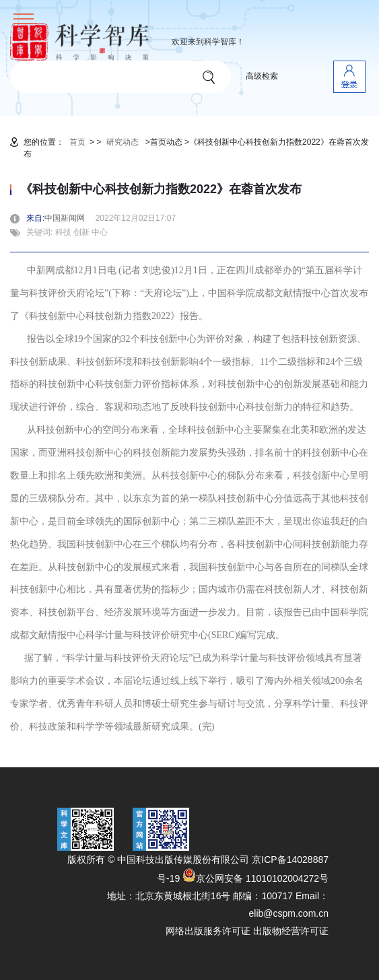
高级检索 (262, 76)
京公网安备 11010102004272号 (255, 878)
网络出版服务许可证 (208, 931)
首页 (77, 142)
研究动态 (123, 142)
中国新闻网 (69, 218)
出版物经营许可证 (291, 931)
